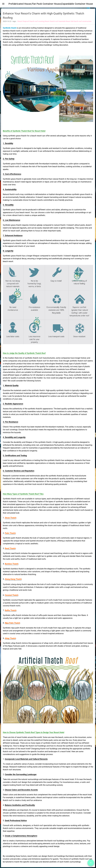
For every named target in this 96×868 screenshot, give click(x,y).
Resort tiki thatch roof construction (79, 22)
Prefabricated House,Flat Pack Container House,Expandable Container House (52, 4)
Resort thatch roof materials (55, 22)
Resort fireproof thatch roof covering (31, 22)
